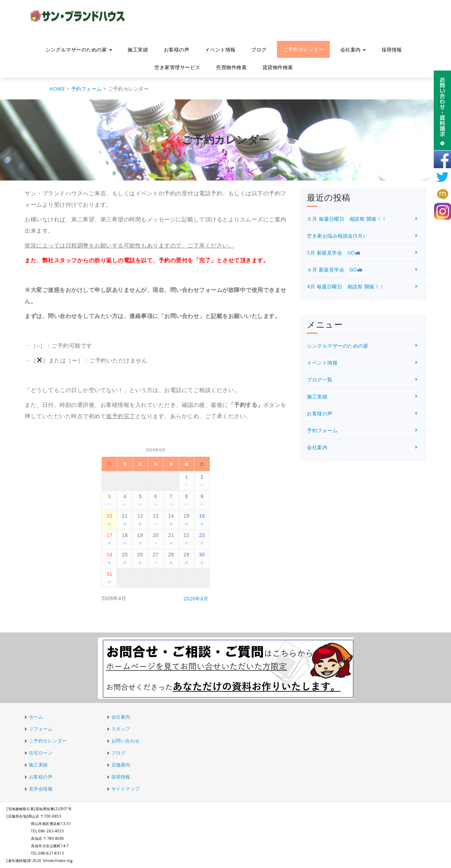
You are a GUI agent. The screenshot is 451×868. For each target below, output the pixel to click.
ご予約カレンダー (303, 49)
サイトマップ (126, 789)
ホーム (36, 717)
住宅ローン (41, 753)
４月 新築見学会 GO (335, 270)
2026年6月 (196, 598)
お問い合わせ (126, 741)
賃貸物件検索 (278, 67)
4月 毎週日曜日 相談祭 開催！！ (346, 286)
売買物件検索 (231, 67)
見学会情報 (41, 789)
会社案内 (353, 50)
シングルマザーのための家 (79, 50)
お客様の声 (177, 50)
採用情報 (392, 50)
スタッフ (121, 729)
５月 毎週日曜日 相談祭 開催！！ (347, 219)
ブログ (259, 50)
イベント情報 (220, 50)
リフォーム (41, 729)
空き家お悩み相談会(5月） (337, 236)
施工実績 (138, 50)
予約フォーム (322, 430)
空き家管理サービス (177, 67)
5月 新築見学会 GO (333, 253)
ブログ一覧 (320, 380)
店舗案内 (121, 765)
